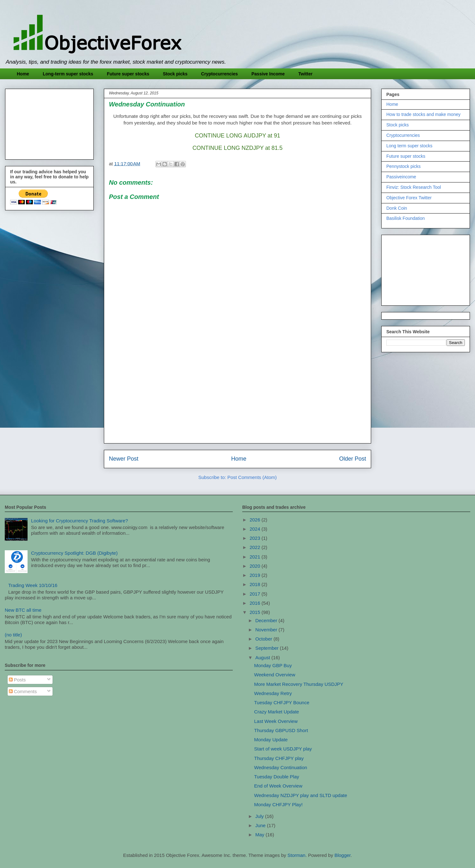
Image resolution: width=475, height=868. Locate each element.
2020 (256, 566)
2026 (256, 520)
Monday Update (271, 740)
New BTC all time (23, 610)
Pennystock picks (403, 166)
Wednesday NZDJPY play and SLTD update (301, 795)
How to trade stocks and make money (423, 114)
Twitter (305, 74)
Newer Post (124, 459)
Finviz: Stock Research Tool (414, 187)
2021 (256, 557)
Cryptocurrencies (219, 74)
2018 (256, 584)
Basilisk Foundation (405, 218)
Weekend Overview (275, 675)
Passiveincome (401, 177)
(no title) (13, 635)
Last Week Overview (276, 721)
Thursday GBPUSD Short (281, 730)
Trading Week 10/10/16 (33, 585)
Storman (297, 855)
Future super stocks (128, 74)
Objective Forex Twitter (409, 198)
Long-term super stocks (68, 74)
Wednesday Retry (273, 693)
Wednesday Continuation (281, 767)
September (268, 648)
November (267, 630)
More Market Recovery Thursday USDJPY (299, 684)
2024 (256, 529)
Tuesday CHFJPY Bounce (282, 702)
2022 (256, 547)
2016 (256, 603)
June (261, 825)
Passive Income (268, 74)
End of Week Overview (278, 786)
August (263, 657)
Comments (23, 691)
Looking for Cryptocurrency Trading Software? (79, 521)
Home (23, 74)
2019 (256, 575)
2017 (256, 594)
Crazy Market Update (277, 712)
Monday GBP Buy (273, 665)
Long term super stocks (409, 146)
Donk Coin (397, 208)
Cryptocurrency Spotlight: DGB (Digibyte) (74, 553)
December (267, 620)
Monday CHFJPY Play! (279, 804)
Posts (17, 680)
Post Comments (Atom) (252, 477)
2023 (256, 538)
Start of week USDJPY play (283, 749)
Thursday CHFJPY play (279, 758)
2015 (256, 612)
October (264, 639)
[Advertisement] (237, 394)
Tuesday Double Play (277, 777)
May (260, 835)
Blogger (342, 855)
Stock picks (175, 74)
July (260, 816)
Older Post (353, 459)
